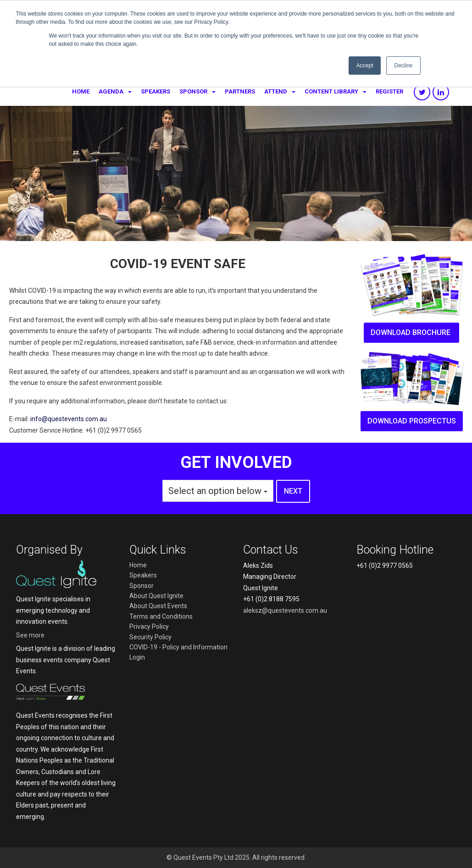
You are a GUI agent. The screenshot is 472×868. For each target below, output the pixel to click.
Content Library (331, 91)
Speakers (155, 91)
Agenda (111, 91)
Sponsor (193, 91)
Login (137, 657)
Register (389, 91)
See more (30, 635)
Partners (240, 91)
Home (81, 91)
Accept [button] (365, 66)
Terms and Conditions (161, 616)
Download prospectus (412, 421)
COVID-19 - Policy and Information (178, 647)
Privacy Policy (149, 626)
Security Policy (150, 637)
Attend (276, 91)
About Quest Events (158, 606)
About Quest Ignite (156, 596)
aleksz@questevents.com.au (285, 610)
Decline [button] (403, 66)
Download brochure (411, 332)
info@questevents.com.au (69, 419)
